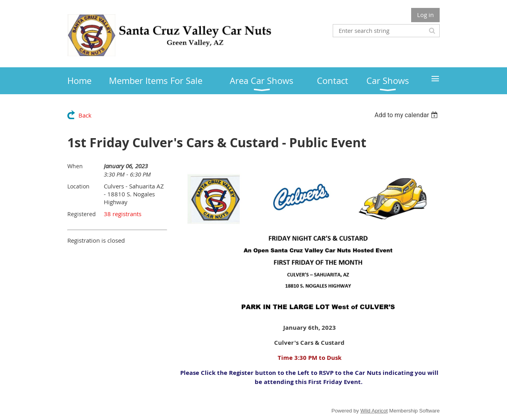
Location (78, 186)
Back (85, 115)
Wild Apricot (374, 411)
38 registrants (123, 214)
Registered (82, 214)
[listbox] (407, 115)
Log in (425, 15)
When (75, 166)
